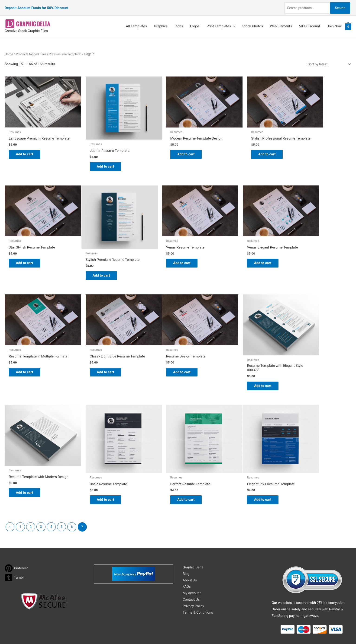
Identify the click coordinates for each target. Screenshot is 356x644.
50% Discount (309, 22)
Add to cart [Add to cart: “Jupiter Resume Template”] (97, 154)
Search (339, 6)
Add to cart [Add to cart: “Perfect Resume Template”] (308, 360)
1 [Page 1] (21, 492)
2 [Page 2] (31, 492)
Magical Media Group (262, 631)
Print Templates (219, 22)
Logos (195, 22)
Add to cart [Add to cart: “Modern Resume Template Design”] (167, 144)
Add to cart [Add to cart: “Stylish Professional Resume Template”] (238, 147)
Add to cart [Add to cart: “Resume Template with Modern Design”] (167, 357)
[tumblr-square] (15, 543)
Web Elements (281, 22)
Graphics (161, 22)
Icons (179, 22)
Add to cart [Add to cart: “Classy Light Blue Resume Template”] (308, 244)
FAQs (187, 552)
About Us (190, 546)
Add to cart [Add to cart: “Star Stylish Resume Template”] (308, 144)
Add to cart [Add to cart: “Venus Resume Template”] (97, 244)
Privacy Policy (193, 571)
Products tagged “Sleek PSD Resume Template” (50, 50)
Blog (186, 539)
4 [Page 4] (52, 492)
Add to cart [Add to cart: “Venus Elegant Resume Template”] (167, 244)
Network (217, 631)
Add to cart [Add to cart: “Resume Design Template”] (27, 345)
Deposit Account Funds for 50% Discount (36, 6)
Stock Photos (253, 22)
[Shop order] (327, 60)
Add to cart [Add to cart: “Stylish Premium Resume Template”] (27, 255)
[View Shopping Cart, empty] (348, 23)
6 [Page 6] (74, 492)
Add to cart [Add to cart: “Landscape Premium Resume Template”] (27, 147)
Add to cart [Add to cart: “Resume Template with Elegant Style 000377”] (97, 357)
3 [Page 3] (42, 492)
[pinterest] (16, 534)
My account (192, 559)
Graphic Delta (193, 533)
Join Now (334, 22)
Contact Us (191, 565)
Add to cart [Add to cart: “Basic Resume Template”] (238, 360)
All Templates (137, 22)
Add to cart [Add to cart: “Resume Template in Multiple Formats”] (238, 248)
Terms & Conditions (198, 578)
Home (9, 50)
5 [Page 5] (63, 492)
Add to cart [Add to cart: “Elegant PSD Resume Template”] (27, 465)
